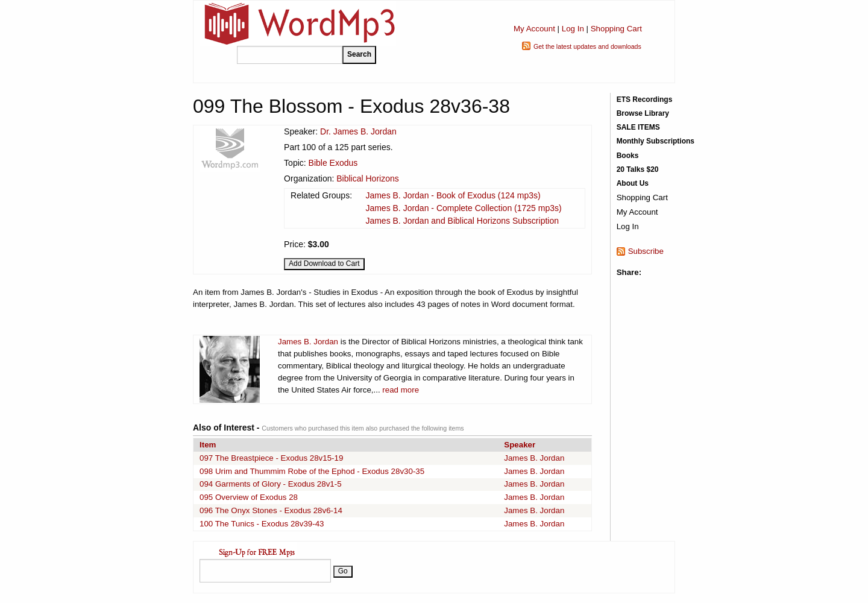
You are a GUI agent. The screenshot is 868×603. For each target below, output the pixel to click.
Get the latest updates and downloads (587, 46)
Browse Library (643, 113)
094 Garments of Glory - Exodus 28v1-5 (271, 484)
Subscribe (646, 251)
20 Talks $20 (638, 169)
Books (628, 156)
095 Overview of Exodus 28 (249, 497)
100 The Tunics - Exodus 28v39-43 (262, 524)
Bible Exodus (333, 163)
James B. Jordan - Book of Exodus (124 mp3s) (453, 195)
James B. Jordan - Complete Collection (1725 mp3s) (463, 208)
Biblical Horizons (367, 178)
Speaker (520, 445)
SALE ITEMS (638, 127)
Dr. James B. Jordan (358, 131)
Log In (573, 29)
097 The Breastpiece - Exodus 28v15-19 (271, 458)
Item (208, 445)
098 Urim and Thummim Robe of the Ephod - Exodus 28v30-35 (312, 471)
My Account (534, 29)
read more (401, 390)
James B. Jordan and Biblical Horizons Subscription (462, 221)
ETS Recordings (645, 99)
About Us (633, 183)
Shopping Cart (616, 29)
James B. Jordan (308, 342)
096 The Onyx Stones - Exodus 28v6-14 (271, 510)
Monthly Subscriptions (656, 141)
